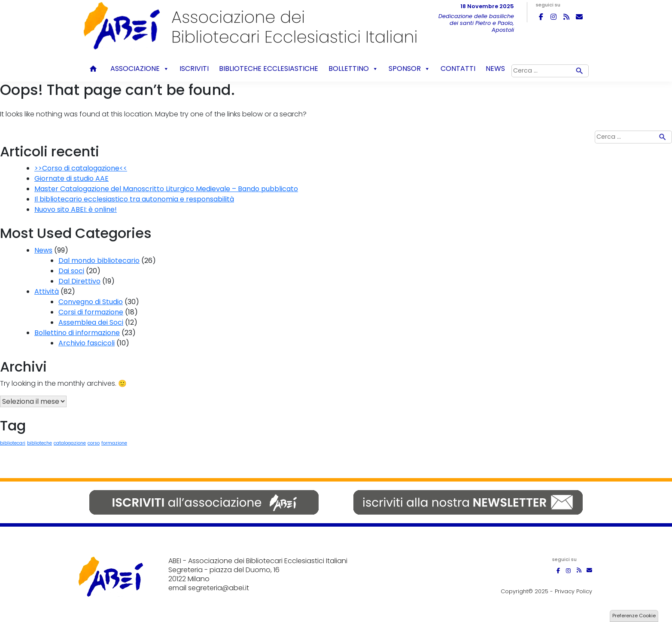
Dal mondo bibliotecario (99, 261)
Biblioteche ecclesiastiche (269, 69)
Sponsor (409, 69)
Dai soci (71, 271)
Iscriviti (194, 69)
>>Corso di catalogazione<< (81, 168)
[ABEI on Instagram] (553, 17)
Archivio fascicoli (87, 343)
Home (94, 69)
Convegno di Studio (91, 302)
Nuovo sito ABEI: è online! (76, 209)
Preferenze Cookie (634, 616)
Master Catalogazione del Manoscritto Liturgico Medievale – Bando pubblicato (166, 189)
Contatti (458, 69)
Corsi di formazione (91, 312)
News (495, 69)
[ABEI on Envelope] (579, 17)
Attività (47, 291)
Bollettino (353, 69)
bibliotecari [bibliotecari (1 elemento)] (13, 443)
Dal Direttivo (79, 281)
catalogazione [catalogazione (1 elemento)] (70, 443)
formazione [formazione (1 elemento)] (114, 443)
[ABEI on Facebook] (541, 17)
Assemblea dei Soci (91, 322)
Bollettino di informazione (77, 333)
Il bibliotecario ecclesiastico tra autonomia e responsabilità (134, 199)
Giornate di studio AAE (71, 178)
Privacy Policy (573, 591)
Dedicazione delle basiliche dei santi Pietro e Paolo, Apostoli (476, 23)
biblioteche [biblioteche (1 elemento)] (40, 443)
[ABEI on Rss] (566, 17)
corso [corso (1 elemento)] (94, 443)
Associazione (140, 69)
